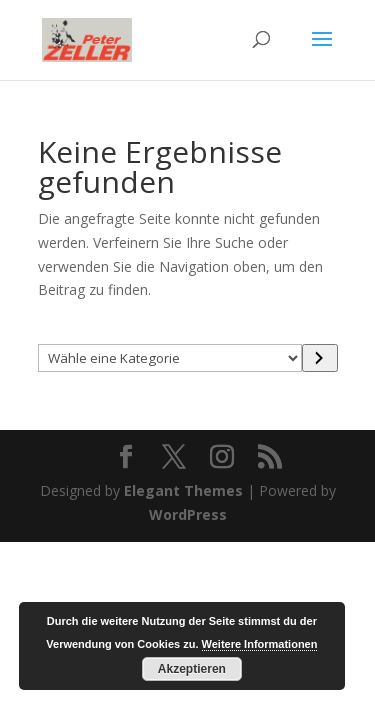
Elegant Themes (183, 490)
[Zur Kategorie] (320, 358)
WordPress (188, 514)
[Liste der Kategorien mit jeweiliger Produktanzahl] (170, 358)
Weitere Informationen (260, 644)
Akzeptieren (192, 669)
